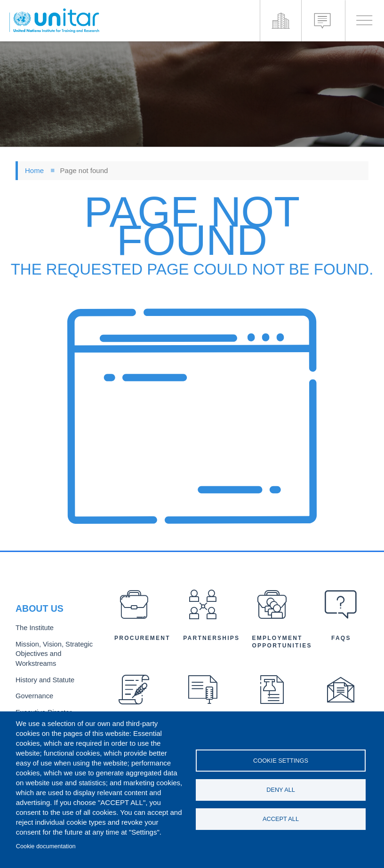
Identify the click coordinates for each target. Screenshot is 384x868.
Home (34, 170)
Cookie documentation (46, 846)
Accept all (281, 820)
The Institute (33, 630)
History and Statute (43, 679)
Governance (33, 694)
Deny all (281, 790)
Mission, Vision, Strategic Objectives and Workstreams (51, 655)
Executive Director (41, 710)
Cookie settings (281, 760)
